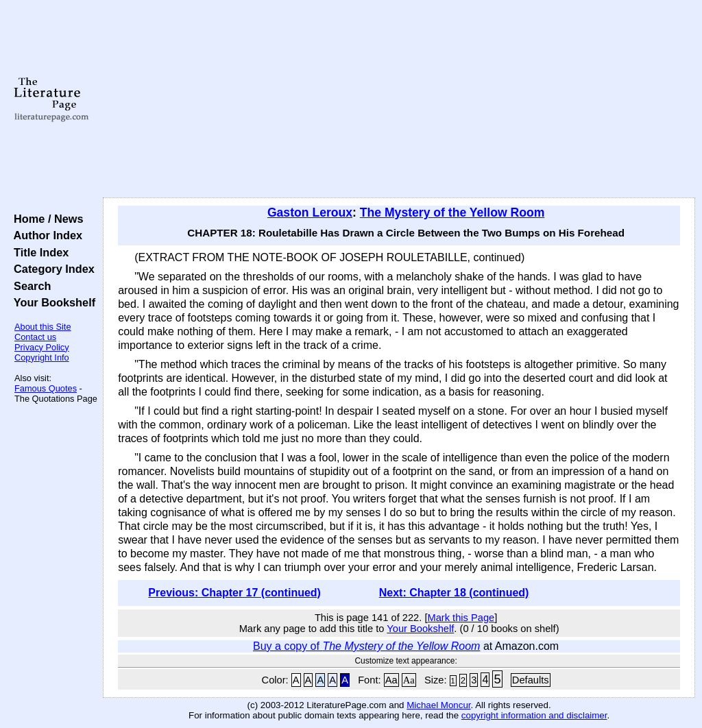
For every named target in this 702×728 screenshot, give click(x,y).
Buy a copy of (366, 646)
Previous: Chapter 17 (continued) (234, 593)
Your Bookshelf (51, 302)
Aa (391, 680)
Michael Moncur (438, 705)
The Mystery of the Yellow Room (452, 213)
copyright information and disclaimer (534, 715)
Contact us (35, 337)
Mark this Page (461, 618)
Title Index (38, 252)
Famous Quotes (46, 388)
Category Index (51, 269)
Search (29, 286)
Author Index (45, 235)
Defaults (531, 680)
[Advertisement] (399, 99)
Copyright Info (42, 357)
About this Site (43, 327)
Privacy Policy (42, 347)
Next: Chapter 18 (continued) (454, 593)
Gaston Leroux (310, 213)
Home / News (46, 219)
